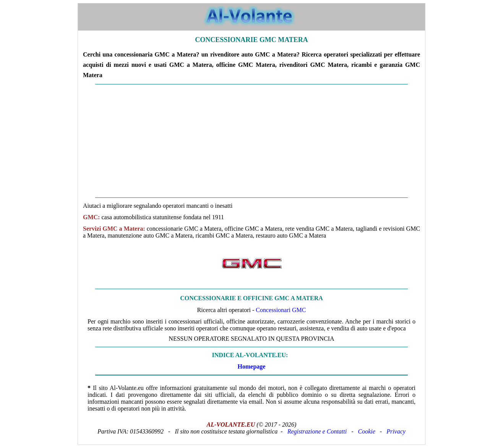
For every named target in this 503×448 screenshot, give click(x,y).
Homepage (252, 366)
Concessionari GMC (281, 310)
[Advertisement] (251, 141)
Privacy (396, 431)
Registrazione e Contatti (317, 431)
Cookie (367, 431)
